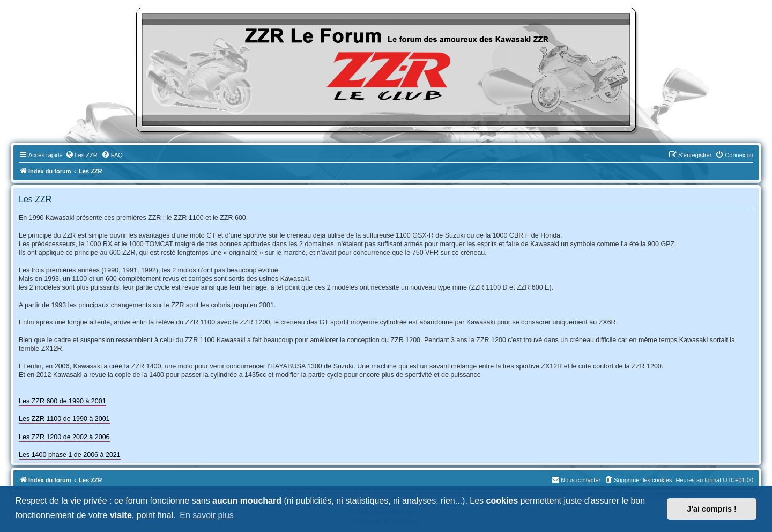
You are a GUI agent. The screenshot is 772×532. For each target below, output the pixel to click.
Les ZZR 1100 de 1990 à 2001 (64, 419)
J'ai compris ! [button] (712, 509)
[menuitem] (81, 155)
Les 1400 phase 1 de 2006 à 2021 (70, 455)
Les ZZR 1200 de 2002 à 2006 (64, 437)
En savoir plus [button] (207, 515)
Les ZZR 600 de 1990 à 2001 (62, 401)
